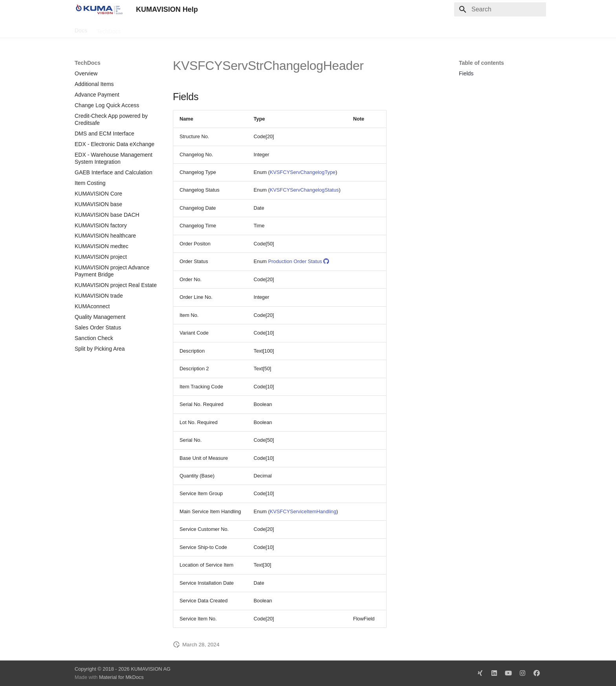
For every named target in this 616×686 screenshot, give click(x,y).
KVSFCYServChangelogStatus (304, 190)
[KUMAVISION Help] (99, 9)
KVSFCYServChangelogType (303, 172)
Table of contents (481, 63)
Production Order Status (298, 261)
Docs (81, 29)
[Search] (500, 9)
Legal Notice (231, 29)
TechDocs (109, 29)
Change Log (145, 29)
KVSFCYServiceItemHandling (303, 511)
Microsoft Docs (188, 29)
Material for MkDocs (121, 677)
